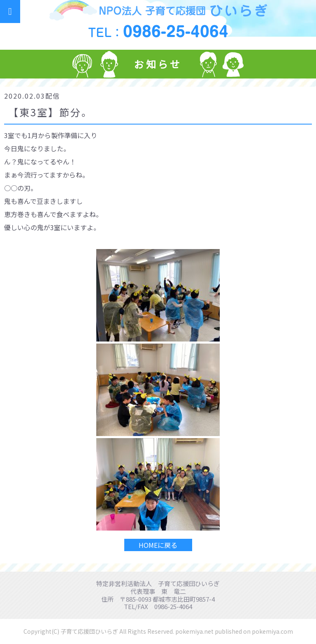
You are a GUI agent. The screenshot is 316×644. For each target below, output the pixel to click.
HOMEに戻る (158, 545)
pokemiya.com (272, 631)
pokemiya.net (194, 631)
